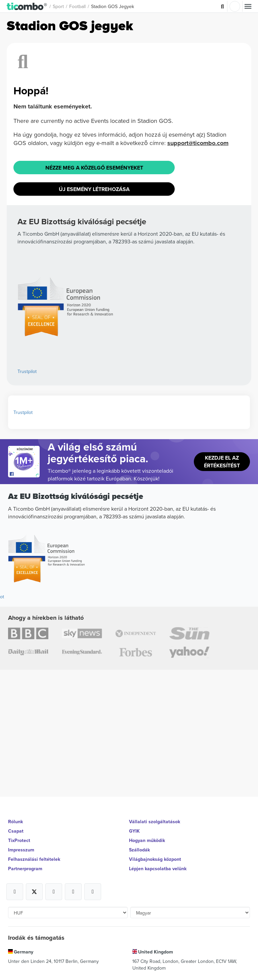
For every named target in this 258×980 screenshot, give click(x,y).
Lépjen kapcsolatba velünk (158, 869)
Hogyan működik (147, 840)
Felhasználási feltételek (34, 859)
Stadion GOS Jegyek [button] (113, 6)
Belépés (235, 6)
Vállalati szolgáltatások (155, 822)
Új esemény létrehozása (94, 189)
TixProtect (19, 840)
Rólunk (15, 822)
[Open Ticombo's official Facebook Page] (25, 474)
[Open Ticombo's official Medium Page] (73, 892)
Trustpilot (27, 371)
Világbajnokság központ (155, 859)
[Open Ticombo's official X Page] (34, 892)
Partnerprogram (25, 869)
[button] (27, 6)
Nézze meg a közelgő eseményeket (94, 168)
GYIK (134, 831)
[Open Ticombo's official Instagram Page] (54, 892)
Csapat (16, 831)
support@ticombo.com (198, 143)
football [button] (77, 6)
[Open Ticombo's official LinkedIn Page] (93, 892)
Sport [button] (58, 6)
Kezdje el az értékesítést (222, 462)
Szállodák (139, 850)
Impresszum (21, 850)
